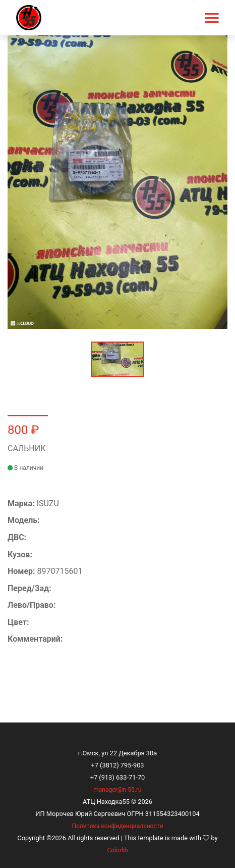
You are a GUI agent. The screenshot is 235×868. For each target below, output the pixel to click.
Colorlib (117, 850)
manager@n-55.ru (117, 790)
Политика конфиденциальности (118, 826)
